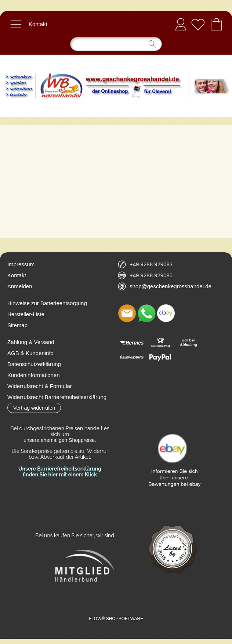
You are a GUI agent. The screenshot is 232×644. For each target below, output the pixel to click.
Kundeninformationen (34, 375)
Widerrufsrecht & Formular (40, 386)
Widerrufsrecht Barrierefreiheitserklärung (57, 397)
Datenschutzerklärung (34, 364)
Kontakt (38, 24)
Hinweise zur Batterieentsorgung (47, 303)
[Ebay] (166, 313)
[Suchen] (116, 44)
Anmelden (181, 24)
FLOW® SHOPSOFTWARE (116, 619)
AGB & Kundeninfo (30, 353)
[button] (16, 24)
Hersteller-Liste (26, 314)
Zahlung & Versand (31, 342)
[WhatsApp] (146, 313)
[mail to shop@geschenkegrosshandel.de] (127, 313)
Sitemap (17, 325)
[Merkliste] (198, 24)
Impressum (21, 264)
